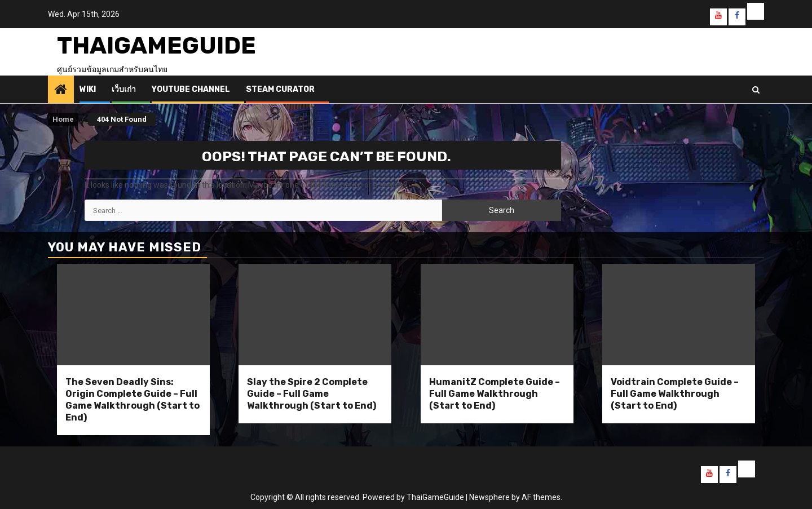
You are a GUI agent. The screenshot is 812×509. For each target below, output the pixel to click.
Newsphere (489, 497)
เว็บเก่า (124, 89)
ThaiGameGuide (156, 46)
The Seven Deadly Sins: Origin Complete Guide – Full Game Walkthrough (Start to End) (133, 399)
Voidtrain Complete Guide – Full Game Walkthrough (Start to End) (675, 394)
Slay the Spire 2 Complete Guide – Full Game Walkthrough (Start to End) (312, 394)
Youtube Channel (191, 89)
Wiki (88, 89)
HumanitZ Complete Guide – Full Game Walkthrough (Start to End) (495, 394)
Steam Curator (280, 89)
